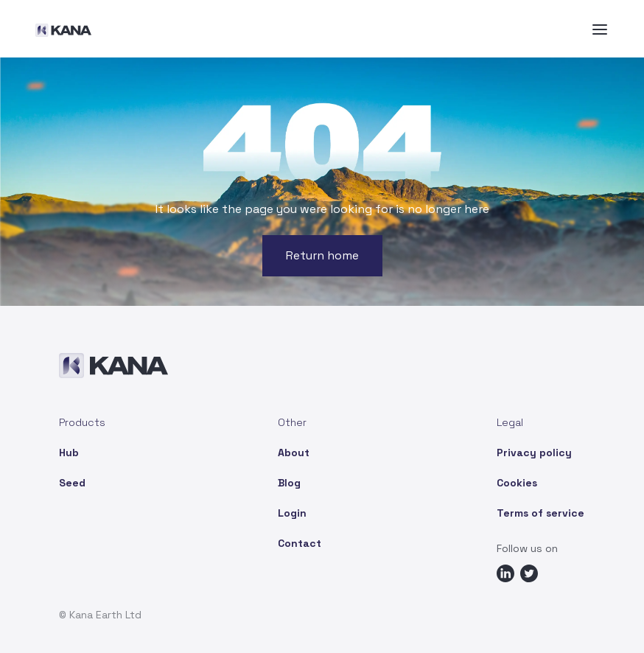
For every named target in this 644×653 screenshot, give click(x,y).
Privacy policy (534, 453)
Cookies (517, 483)
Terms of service (540, 513)
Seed (72, 483)
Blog (289, 483)
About (294, 453)
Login (292, 513)
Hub (69, 453)
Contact (300, 543)
